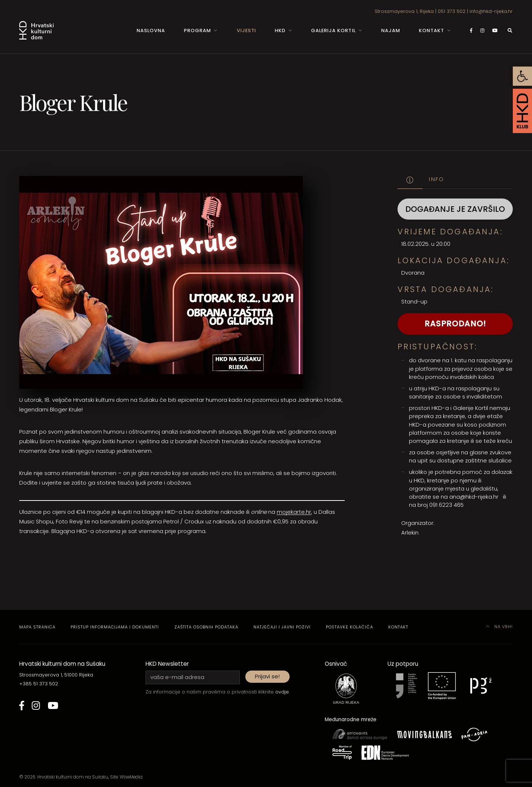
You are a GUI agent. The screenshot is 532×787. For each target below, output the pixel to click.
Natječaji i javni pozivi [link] (282, 627)
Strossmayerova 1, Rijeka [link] (404, 11)
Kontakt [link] (432, 30)
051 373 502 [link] (452, 11)
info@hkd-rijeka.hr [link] (491, 11)
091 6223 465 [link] (446, 505)
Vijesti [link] (246, 30)
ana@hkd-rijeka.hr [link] (474, 497)
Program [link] (197, 30)
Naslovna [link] (151, 30)
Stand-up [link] (414, 301)
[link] (522, 76)
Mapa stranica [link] (37, 627)
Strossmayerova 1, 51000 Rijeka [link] (56, 675)
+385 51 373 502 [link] (39, 684)
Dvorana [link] (413, 273)
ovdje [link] (282, 692)
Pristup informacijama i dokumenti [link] (115, 627)
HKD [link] (280, 30)
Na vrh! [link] (499, 627)
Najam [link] (391, 30)
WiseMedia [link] (131, 777)
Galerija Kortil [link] (333, 30)
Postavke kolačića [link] (349, 627)
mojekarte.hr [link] (294, 512)
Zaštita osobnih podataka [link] (206, 627)
